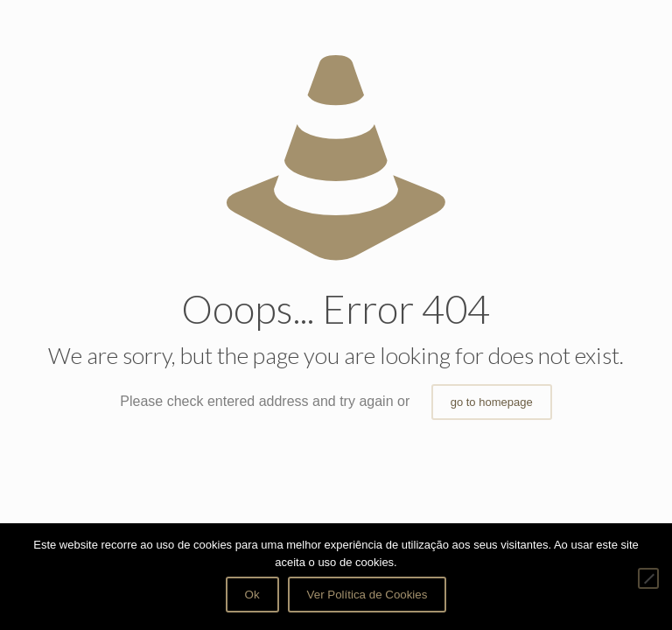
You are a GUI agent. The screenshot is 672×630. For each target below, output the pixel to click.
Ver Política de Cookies (367, 595)
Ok (252, 595)
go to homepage (492, 402)
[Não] (648, 578)
